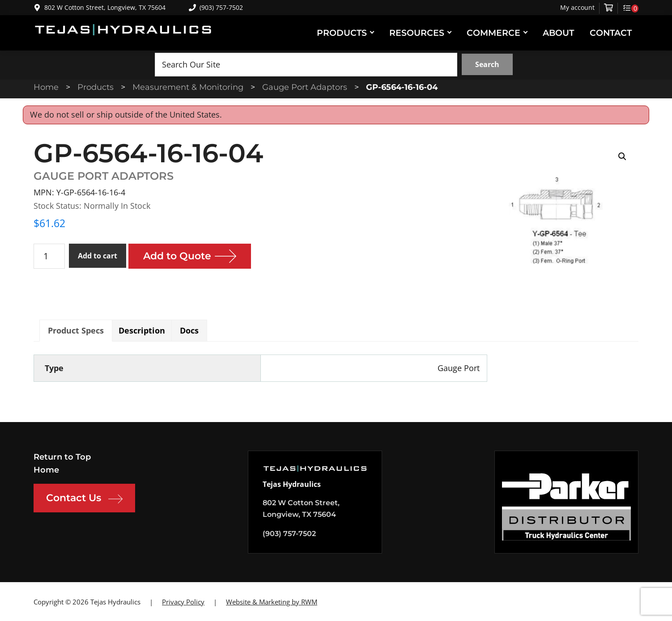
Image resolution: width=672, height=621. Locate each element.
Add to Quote (177, 256)
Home (46, 470)
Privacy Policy (183, 602)
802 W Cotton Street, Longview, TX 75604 (105, 7)
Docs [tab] (189, 330)
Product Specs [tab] (76, 330)
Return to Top (62, 457)
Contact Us (84, 499)
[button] (622, 156)
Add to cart (98, 256)
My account (577, 8)
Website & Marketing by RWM (272, 602)
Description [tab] (142, 330)
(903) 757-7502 (216, 7)
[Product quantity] (49, 256)
